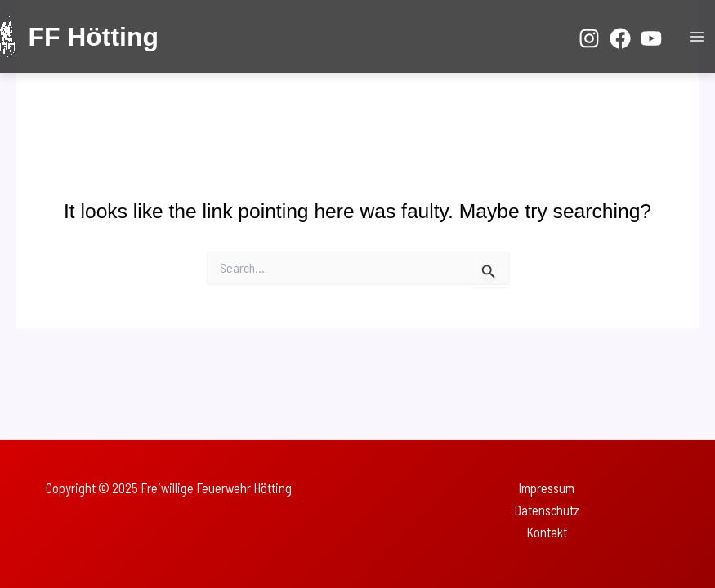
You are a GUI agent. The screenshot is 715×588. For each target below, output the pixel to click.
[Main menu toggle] (697, 37)
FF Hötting (93, 37)
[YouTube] (651, 38)
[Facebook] (620, 38)
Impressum (546, 488)
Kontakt (547, 532)
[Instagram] (589, 38)
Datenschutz (547, 510)
